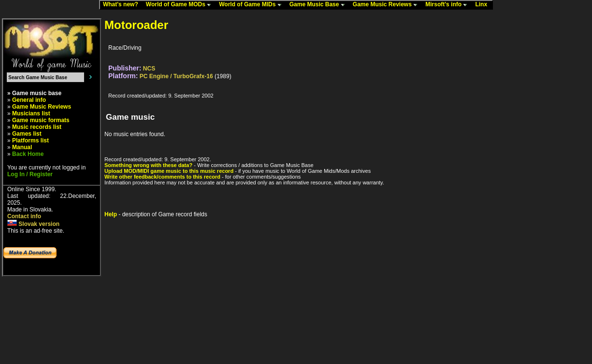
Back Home (28, 154)
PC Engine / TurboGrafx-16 (176, 76)
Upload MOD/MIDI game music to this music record (169, 171)
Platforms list (30, 140)
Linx (483, 5)
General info (29, 100)
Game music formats (41, 120)
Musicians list (31, 113)
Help (111, 214)
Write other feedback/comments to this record (162, 177)
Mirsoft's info (448, 5)
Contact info (24, 216)
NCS (149, 69)
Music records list (37, 127)
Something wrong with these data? (148, 165)
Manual (22, 147)
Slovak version (33, 224)
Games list (27, 134)
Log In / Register (30, 174)
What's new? (123, 5)
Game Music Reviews (387, 5)
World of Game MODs (181, 5)
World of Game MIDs (252, 5)
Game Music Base (319, 5)
